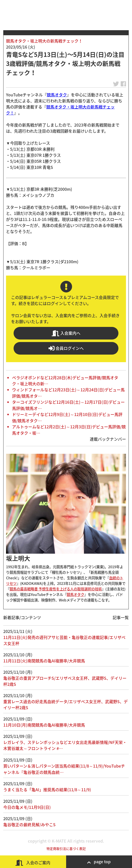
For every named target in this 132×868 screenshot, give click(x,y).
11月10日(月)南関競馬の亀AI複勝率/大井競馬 (44, 725)
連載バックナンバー (108, 439)
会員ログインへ (66, 348)
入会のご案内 (33, 863)
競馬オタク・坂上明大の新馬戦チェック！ (44, 41)
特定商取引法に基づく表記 (66, 848)
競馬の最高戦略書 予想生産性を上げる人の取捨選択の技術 (56, 589)
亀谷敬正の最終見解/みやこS (29, 824)
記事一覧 (121, 617)
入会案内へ (66, 333)
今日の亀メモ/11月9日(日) (27, 807)
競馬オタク (57, 95)
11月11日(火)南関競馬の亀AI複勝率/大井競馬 (44, 661)
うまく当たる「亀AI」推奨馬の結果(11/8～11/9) (47, 789)
